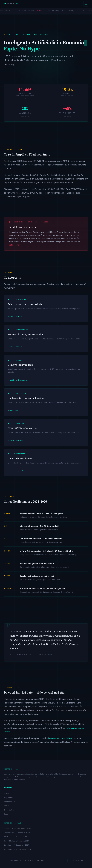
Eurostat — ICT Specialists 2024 (16, 845)
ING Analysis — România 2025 (16, 837)
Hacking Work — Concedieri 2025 (17, 833)
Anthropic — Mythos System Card (17, 849)
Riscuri (6, 806)
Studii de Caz (9, 810)
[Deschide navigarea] (86, 4)
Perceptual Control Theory (61, 739)
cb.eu (11, 4)
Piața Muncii (8, 798)
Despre (7, 814)
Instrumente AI (10, 802)
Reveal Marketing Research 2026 (17, 841)
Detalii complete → (17, 245)
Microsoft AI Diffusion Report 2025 (17, 829)
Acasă (6, 793)
